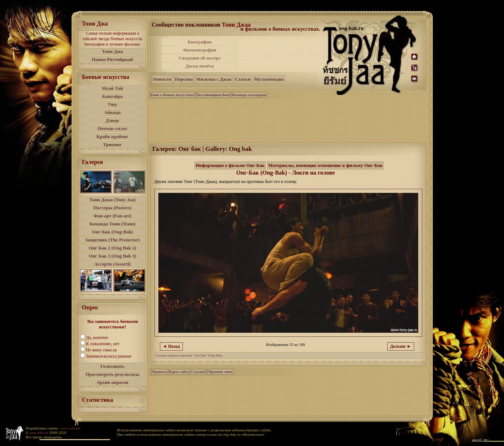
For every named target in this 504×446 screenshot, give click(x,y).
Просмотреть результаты (112, 374)
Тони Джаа (236, 25)
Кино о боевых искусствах (172, 95)
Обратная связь (220, 372)
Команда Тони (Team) (112, 224)
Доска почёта (200, 66)
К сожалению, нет (103, 344)
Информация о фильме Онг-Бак (230, 165)
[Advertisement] (281, 54)
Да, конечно (97, 338)
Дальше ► (401, 346)
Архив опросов (112, 382)
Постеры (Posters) (112, 208)
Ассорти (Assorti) (112, 264)
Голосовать (112, 366)
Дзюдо (113, 120)
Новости (162, 79)
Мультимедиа (269, 79)
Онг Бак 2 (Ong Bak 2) (112, 248)
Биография (200, 42)
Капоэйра (113, 96)
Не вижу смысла (101, 350)
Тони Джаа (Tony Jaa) (113, 200)
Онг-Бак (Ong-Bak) (113, 232)
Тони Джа (112, 51)
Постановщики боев (213, 95)
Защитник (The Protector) (112, 240)
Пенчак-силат (112, 128)
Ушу (112, 104)
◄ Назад (171, 346)
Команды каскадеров (249, 95)
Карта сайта (179, 372)
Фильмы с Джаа (214, 79)
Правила (159, 372)
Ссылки (198, 372)
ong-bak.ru (39, 432)
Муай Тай (112, 88)
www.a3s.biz (70, 428)
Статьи (243, 79)
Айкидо (113, 112)
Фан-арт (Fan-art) (112, 216)
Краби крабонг (112, 136)
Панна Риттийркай (112, 59)
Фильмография (199, 50)
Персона (184, 79)
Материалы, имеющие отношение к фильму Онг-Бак (325, 165)
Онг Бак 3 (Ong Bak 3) (112, 256)
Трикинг (112, 144)
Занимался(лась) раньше (109, 356)
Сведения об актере (199, 58)
